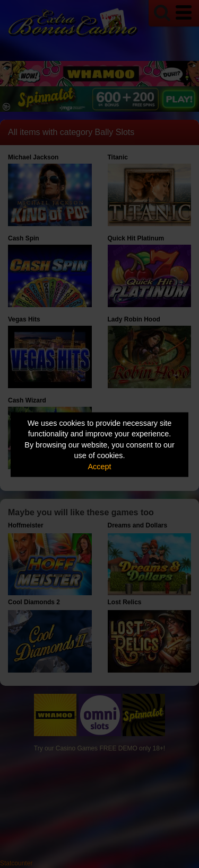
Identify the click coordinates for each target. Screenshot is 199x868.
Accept (100, 466)
